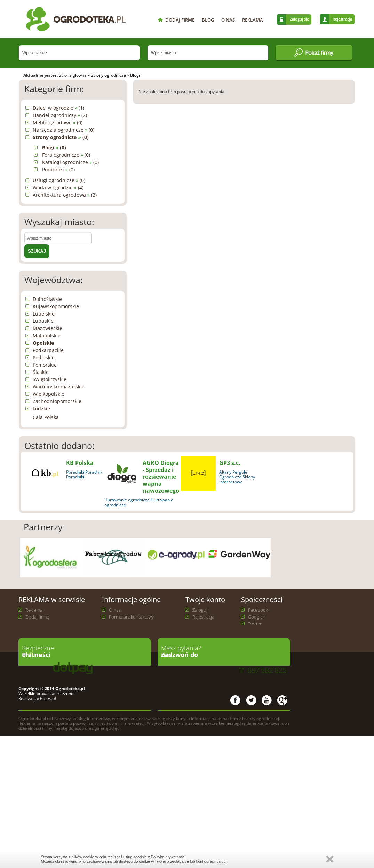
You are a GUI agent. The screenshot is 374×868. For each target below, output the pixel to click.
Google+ (257, 617)
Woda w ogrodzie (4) (58, 187)
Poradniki (75, 472)
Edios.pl (47, 698)
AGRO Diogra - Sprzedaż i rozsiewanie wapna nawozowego (161, 477)
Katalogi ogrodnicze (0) (70, 162)
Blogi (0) (54, 148)
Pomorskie (45, 365)
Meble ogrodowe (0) (58, 122)
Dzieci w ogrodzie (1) (58, 108)
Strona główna (73, 75)
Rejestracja (342, 19)
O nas (115, 610)
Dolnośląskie (47, 299)
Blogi (135, 75)
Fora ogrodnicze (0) (66, 155)
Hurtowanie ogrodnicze (127, 500)
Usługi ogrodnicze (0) (59, 180)
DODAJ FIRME (180, 20)
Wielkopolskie (49, 394)
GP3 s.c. (230, 463)
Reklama (34, 610)
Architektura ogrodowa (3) (65, 195)
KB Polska (80, 463)
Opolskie (43, 343)
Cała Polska (46, 417)
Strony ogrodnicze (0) (61, 137)
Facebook (258, 610)
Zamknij (330, 859)
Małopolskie (47, 335)
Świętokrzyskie (50, 379)
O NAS (228, 20)
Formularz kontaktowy (131, 617)
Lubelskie (44, 314)
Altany (225, 472)
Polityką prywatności (168, 857)
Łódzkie (41, 408)
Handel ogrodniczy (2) (60, 115)
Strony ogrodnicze (108, 75)
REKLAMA (253, 20)
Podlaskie (44, 357)
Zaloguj (200, 610)
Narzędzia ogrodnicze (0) (63, 130)
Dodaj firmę (37, 617)
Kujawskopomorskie (56, 306)
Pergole (240, 472)
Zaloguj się (299, 19)
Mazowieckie (47, 328)
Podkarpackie (48, 350)
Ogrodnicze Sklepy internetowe (237, 479)
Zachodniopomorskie (57, 401)
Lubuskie (43, 321)
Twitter (255, 624)
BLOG (208, 20)
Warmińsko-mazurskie (59, 387)
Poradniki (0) (58, 169)
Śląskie (41, 372)
